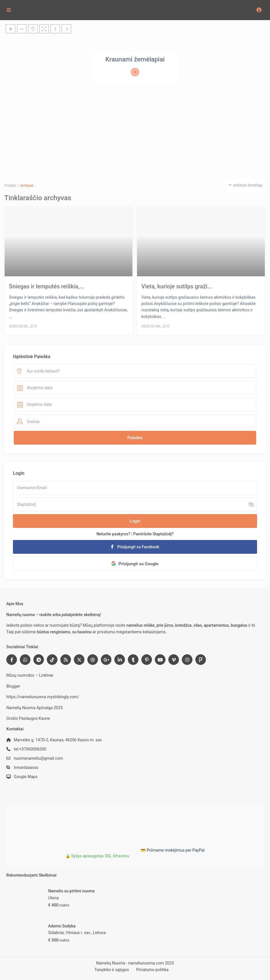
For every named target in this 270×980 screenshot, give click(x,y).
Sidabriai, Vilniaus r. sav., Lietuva (77, 933)
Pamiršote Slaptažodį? (154, 534)
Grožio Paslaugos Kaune (28, 718)
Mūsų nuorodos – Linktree (30, 675)
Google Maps (26, 777)
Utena (53, 898)
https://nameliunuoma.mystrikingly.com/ (43, 697)
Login (135, 521)
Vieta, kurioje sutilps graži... (177, 286)
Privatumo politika (152, 970)
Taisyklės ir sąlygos (112, 970)
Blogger (13, 686)
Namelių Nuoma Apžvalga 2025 (34, 708)
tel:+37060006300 (30, 749)
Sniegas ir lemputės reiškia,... (47, 286)
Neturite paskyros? (113, 534)
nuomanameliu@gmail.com (38, 758)
